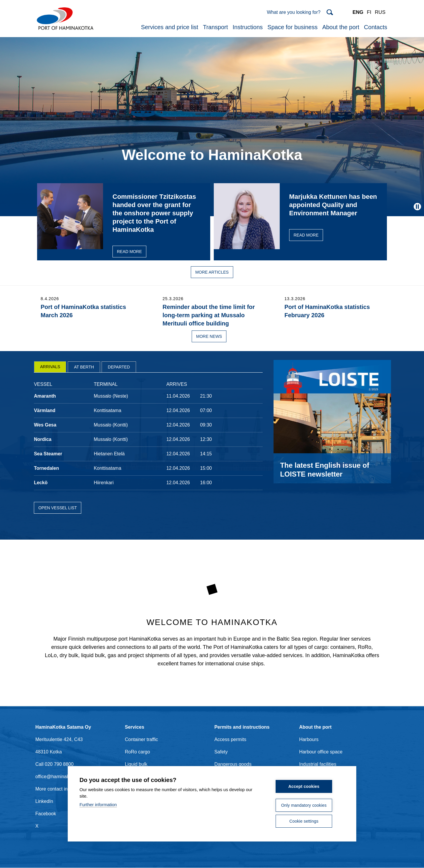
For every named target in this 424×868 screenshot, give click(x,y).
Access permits (230, 739)
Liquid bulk (136, 764)
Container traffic (141, 739)
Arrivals (50, 367)
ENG (358, 12)
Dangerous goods (233, 764)
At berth (84, 367)
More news (209, 336)
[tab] (50, 367)
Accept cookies (304, 786)
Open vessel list (58, 508)
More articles (212, 272)
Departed (119, 367)
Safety (221, 752)
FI (369, 12)
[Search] (300, 12)
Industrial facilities (318, 764)
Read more (129, 252)
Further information (98, 805)
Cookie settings (304, 821)
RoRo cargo (137, 752)
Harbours (309, 739)
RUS (380, 12)
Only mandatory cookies (304, 805)
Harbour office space (321, 752)
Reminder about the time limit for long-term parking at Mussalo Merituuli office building (209, 315)
